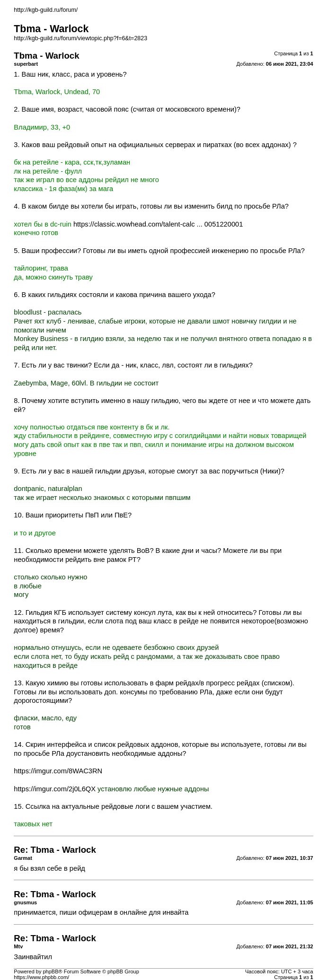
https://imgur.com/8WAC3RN (58, 771)
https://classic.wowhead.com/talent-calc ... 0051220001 (158, 224)
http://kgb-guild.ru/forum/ (46, 10)
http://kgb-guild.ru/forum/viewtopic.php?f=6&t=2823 (80, 38)
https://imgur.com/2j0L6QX (55, 789)
